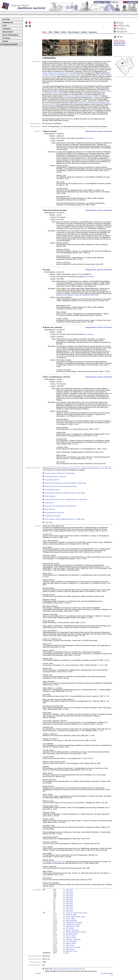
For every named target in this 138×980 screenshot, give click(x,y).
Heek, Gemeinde (71, 921)
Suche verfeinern (119, 45)
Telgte (106, 468)
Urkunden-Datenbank (10, 44)
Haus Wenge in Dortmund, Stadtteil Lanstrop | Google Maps (65, 493)
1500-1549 (69, 899)
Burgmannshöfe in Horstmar (54, 513)
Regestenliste (92, 131)
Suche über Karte (120, 42)
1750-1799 (69, 909)
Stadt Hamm (49, 503)
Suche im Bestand (105, 131)
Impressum (93, 32)
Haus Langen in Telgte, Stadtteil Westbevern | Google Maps (65, 519)
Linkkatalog (7, 29)
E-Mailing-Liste (8, 22)
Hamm (78, 468)
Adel (54, 470)
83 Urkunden (89, 277)
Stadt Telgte (49, 522)
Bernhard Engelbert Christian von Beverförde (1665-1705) (78, 295)
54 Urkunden (89, 138)
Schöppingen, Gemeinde (74, 922)
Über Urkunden (74, 32)
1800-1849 (69, 911)
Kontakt (84, 32)
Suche (44, 32)
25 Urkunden (89, 334)
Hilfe (50, 32)
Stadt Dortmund (50, 496)
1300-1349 (69, 892)
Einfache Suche (119, 40)
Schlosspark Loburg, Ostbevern (55, 476)
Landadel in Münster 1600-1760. (54, 862)
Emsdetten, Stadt (71, 934)
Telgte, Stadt (70, 949)
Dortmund (69, 468)
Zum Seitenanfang (106, 973)
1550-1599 (69, 901)
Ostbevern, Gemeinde (73, 947)
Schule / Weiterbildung (10, 35)
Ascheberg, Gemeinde (73, 924)
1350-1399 (69, 894)
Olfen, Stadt (70, 928)
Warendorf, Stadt (71, 951)
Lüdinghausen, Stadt (72, 926)
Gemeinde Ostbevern (52, 480)
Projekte (5, 41)
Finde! (5, 26)
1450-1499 (69, 898)
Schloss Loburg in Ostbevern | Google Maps (60, 473)
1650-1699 (69, 905)
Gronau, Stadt (70, 919)
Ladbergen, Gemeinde (73, 940)
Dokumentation (8, 32)
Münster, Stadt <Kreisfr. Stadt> (76, 932)
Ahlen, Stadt (70, 945)
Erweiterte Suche (120, 44)
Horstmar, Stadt (71, 938)
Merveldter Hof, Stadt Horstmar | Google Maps (60, 506)
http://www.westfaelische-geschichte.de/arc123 (69, 969)
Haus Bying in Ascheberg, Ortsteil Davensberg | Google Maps (66, 483)
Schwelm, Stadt (71, 915)
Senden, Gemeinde (72, 930)
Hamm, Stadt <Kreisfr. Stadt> (75, 917)
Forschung (6, 38)
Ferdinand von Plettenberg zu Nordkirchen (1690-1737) (82, 96)
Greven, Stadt (70, 936)
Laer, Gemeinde (71, 942)
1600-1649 (69, 903)
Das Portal (6, 19)
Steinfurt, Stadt (71, 943)
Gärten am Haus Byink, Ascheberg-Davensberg (61, 486)
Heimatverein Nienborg (53, 516)
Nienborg (87, 468)
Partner (64, 32)
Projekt (56, 32)
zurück (39, 973)
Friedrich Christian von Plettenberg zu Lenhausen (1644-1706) (76, 74)
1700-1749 (69, 907)
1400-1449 (69, 896)
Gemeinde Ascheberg (52, 490)
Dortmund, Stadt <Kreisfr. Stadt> (76, 913)
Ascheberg (58, 468)
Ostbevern (98, 468)
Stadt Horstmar (50, 509)
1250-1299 (69, 890)
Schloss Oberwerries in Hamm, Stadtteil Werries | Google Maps (66, 499)
